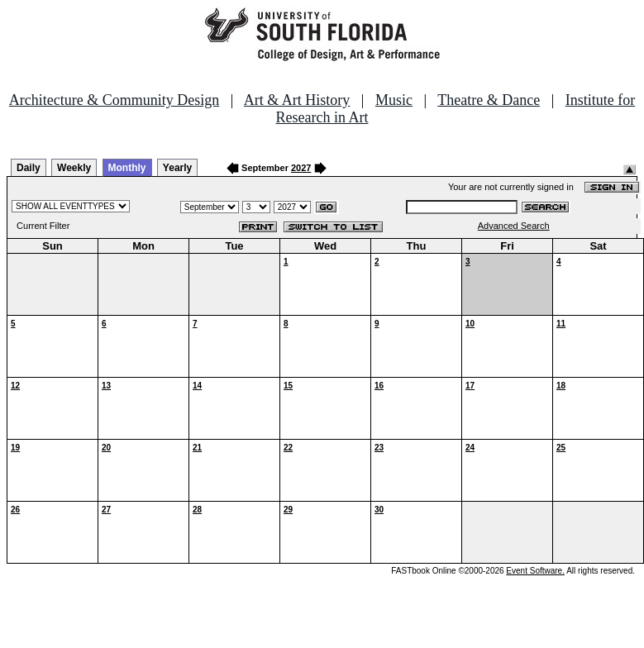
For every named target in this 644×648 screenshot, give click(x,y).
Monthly (127, 168)
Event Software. (535, 571)
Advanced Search (514, 226)
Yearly (177, 168)
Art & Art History (297, 100)
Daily (29, 168)
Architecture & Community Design (114, 100)
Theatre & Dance (489, 100)
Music (394, 100)
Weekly (74, 168)
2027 (301, 168)
